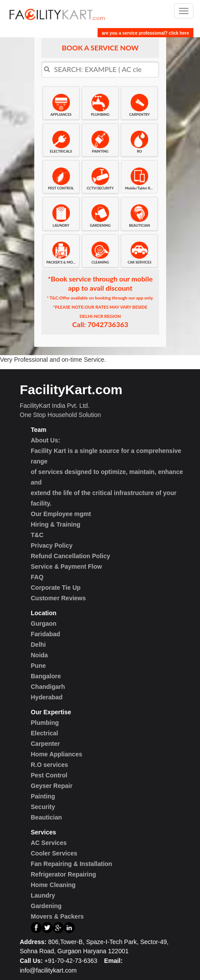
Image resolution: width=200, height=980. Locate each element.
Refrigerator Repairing (64, 874)
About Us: (45, 440)
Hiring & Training (56, 524)
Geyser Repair (52, 786)
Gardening (46, 906)
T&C (37, 535)
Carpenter (45, 744)
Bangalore (46, 676)
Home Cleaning (53, 885)
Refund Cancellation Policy (70, 556)
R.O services (49, 765)
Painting (43, 796)
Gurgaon (44, 624)
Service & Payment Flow (66, 567)
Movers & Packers (57, 916)
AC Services (49, 843)
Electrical (44, 733)
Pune (38, 666)
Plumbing (45, 723)
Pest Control (49, 775)
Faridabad (45, 634)
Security (43, 807)
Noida (39, 655)
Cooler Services (54, 853)
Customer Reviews (58, 598)
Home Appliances (56, 754)
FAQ (37, 577)
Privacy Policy (52, 545)
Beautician (46, 817)
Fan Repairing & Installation (71, 864)
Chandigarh (48, 687)
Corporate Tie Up (56, 588)
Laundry (43, 895)
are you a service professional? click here (145, 33)
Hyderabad (47, 697)
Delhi (38, 645)
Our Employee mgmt (61, 514)
